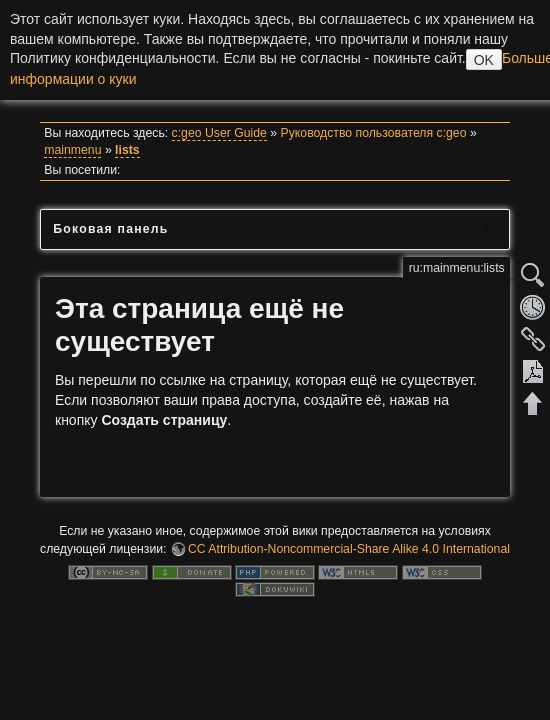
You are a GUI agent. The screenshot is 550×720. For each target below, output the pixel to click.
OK (484, 60)
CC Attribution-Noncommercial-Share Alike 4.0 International (349, 549)
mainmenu (72, 150)
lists (127, 150)
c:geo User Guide (219, 133)
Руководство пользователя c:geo (374, 133)
